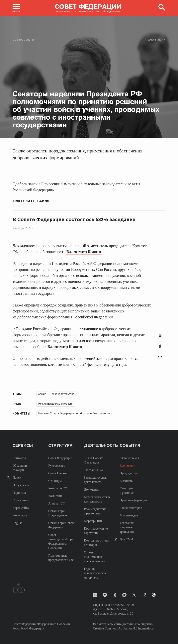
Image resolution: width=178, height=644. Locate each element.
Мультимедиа (129, 515)
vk (95, 595)
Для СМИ (126, 539)
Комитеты (127, 481)
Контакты (19, 458)
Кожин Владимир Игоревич (56, 404)
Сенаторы (55, 481)
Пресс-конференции (133, 500)
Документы (92, 489)
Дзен (105, 595)
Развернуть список (160, 357)
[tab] (160, 348)
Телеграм (134, 595)
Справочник (21, 500)
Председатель (129, 473)
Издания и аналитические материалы (95, 573)
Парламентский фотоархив (154, 595)
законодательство (63, 394)
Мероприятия (93, 521)
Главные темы (129, 458)
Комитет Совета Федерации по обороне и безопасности (74, 413)
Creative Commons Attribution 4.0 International (124, 628)
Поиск (17, 478)
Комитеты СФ (58, 488)
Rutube (144, 595)
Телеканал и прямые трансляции (128, 527)
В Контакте (160, 336)
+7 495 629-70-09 (122, 605)
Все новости (23, 40)
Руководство (57, 466)
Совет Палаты (58, 473)
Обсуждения (21, 485)
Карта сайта (21, 508)
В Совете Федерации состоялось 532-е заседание (74, 220)
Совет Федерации (60, 458)
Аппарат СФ (57, 503)
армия (42, 394)
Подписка (19, 493)
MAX (124, 595)
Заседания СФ (94, 470)
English (17, 523)
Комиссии (55, 496)
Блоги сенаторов (131, 508)
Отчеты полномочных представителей (95, 557)
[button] (16, 8)
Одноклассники (160, 346)
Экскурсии (20, 515)
